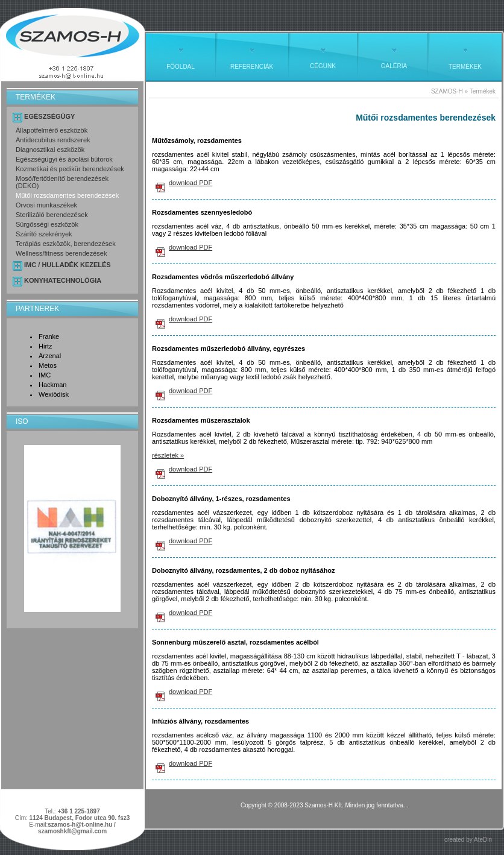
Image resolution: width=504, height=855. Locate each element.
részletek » (168, 455)
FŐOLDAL (181, 67)
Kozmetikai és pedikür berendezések (70, 169)
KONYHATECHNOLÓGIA (63, 280)
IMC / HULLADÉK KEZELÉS (68, 265)
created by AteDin (468, 840)
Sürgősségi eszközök (47, 224)
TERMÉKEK (465, 67)
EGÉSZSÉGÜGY (49, 116)
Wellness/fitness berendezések (61, 253)
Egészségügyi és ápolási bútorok (64, 159)
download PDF (191, 183)
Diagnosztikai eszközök (50, 150)
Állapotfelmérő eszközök (52, 130)
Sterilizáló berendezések (52, 215)
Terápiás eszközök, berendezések (66, 244)
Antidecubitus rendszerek (53, 140)
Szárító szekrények (44, 234)
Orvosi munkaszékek (46, 205)
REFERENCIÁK (252, 67)
